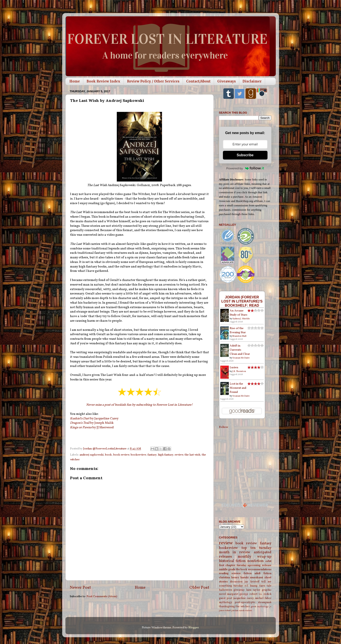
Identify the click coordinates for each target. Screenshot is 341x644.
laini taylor (253, 590)
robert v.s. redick (260, 594)
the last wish (192, 455)
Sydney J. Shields (241, 319)
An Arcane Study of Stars (238, 313)
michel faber (263, 598)
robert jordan (232, 611)
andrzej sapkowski (92, 455)
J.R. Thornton (239, 371)
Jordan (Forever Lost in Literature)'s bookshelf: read (242, 301)
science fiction (242, 573)
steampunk (265, 602)
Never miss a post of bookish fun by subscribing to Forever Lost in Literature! (139, 405)
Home (75, 81)
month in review (235, 552)
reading (224, 573)
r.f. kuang (251, 586)
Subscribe (245, 155)
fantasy (152, 455)
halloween (226, 590)
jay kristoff (252, 582)
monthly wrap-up (255, 557)
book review (121, 455)
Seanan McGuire (241, 358)
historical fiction (232, 561)
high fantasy (165, 455)
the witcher (243, 606)
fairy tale (265, 586)
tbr (238, 569)
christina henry (229, 578)
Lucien (234, 367)
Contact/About (198, 81)
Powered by (245, 168)
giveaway (239, 590)
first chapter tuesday (233, 565)
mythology (226, 602)
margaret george (238, 594)
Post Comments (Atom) (102, 596)
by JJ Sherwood (92, 428)
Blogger (193, 628)
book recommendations (256, 569)
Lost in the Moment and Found (238, 388)
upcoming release (260, 565)
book (108, 455)
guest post (226, 598)
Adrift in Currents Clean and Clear (240, 350)
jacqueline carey (244, 598)
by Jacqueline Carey (95, 419)
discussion (236, 582)
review (179, 455)
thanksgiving (227, 606)
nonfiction (255, 561)
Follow (223, 427)
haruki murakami (252, 578)
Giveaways (226, 81)
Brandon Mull (239, 336)
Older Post (199, 588)
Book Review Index (103, 81)
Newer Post (80, 588)
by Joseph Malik (92, 423)
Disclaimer (252, 81)
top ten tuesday (257, 548)
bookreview (138, 455)
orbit (268, 561)
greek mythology (260, 607)
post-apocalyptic (245, 602)
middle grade (227, 569)
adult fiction (263, 573)
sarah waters (245, 611)
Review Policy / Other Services (153, 81)
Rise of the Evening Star (238, 330)
